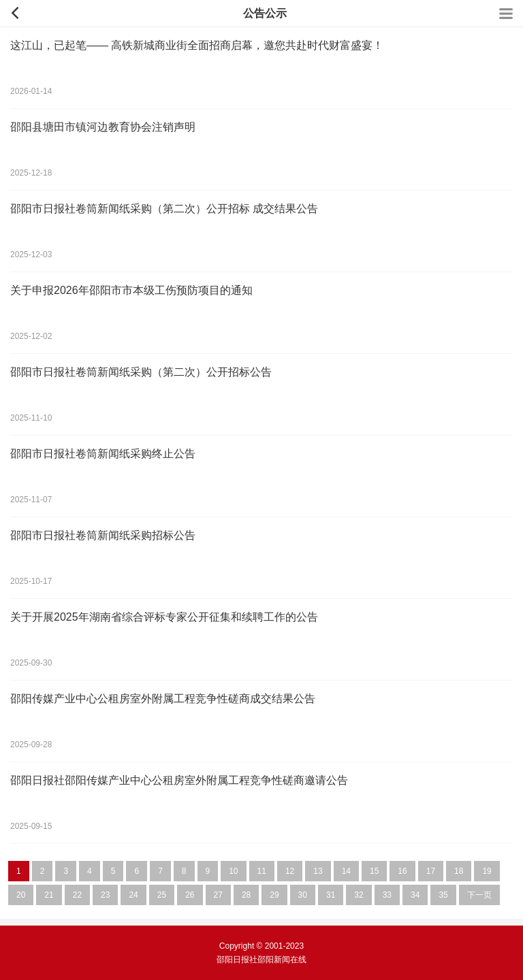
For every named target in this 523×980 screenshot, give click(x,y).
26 (190, 895)
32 (359, 895)
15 (374, 871)
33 (387, 895)
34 (415, 895)
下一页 (479, 895)
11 (262, 871)
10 (233, 871)
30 (303, 895)
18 (459, 871)
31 (331, 895)
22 (77, 895)
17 (431, 871)
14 (346, 871)
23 (105, 895)
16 (402, 871)
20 (21, 895)
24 (133, 895)
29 (274, 895)
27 (218, 895)
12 (290, 871)
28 (246, 895)
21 (49, 895)
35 (443, 895)
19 (487, 871)
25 (162, 895)
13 (318, 871)
